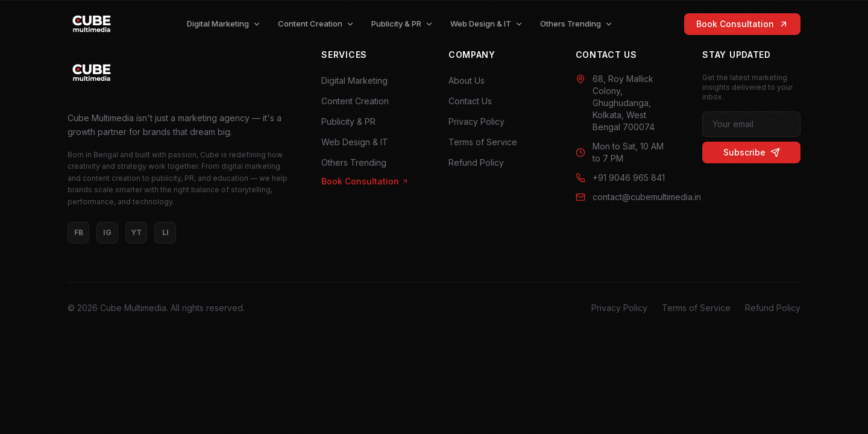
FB (79, 232)
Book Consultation (742, 24)
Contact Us (470, 101)
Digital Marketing (224, 24)
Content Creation (316, 24)
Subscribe (752, 152)
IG (107, 232)
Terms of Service (483, 142)
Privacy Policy (476, 121)
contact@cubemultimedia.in (625, 197)
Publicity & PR (402, 24)
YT (136, 232)
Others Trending (577, 24)
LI (165, 232)
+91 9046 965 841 (620, 178)
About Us (467, 80)
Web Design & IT (487, 24)
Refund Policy (476, 162)
